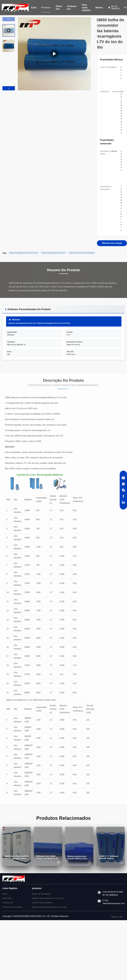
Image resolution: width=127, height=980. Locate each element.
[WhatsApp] (123, 484)
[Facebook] (123, 496)
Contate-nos (8, 903)
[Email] (123, 478)
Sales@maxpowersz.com (114, 903)
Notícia (99, 8)
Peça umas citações (86, 8)
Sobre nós (59, 8)
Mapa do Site (117, 917)
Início (5, 894)
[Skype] (123, 490)
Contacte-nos (72, 8)
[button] (9, 88)
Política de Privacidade (12, 907)
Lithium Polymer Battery (42, 903)
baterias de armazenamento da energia (49, 907)
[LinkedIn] (123, 502)
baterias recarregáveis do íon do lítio (48, 898)
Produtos (46, 8)
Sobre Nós (7, 898)
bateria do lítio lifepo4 (41, 894)
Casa (34, 8)
